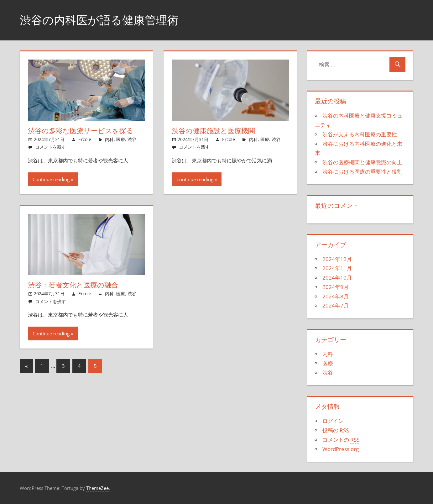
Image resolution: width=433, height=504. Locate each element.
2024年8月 (336, 296)
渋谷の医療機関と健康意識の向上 (362, 162)
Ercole (85, 139)
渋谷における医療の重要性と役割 (362, 172)
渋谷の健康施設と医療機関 (213, 131)
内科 (109, 139)
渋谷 (132, 139)
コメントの (341, 440)
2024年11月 (337, 268)
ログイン (333, 421)
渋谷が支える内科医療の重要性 (360, 134)
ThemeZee (97, 488)
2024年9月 (336, 287)
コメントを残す (50, 147)
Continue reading (51, 179)
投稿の (336, 430)
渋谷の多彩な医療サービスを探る (81, 131)
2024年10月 (337, 278)
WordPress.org (341, 449)
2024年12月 (337, 259)
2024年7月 (336, 305)
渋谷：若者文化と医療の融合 (73, 285)
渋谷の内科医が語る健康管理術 (99, 20)
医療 (121, 139)
